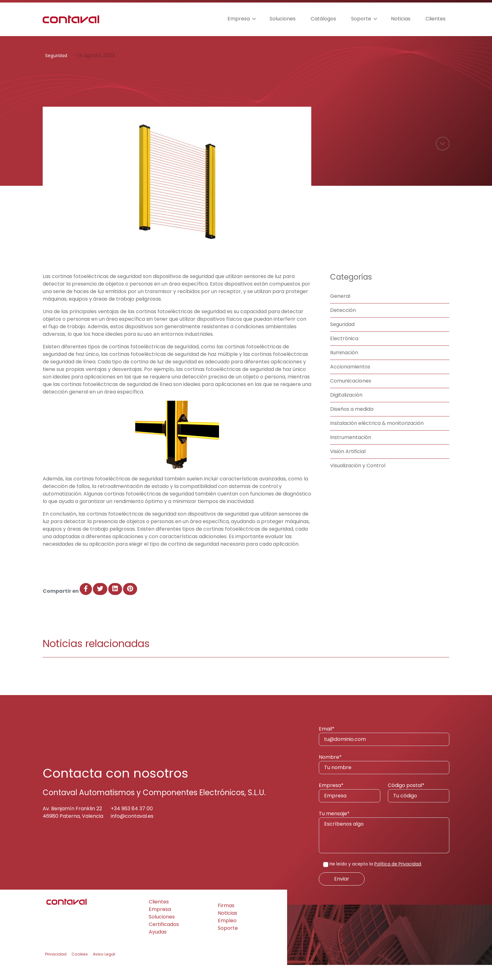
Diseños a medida (352, 424)
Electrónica (344, 353)
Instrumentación (351, 452)
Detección (343, 325)
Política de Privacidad (398, 879)
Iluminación (344, 368)
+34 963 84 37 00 (132, 824)
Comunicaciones (351, 396)
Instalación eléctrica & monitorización (377, 438)
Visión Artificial (348, 466)
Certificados (164, 939)
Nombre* (384, 779)
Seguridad (56, 56)
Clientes (436, 19)
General (340, 311)
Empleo (227, 936)
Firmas (226, 921)
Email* (384, 751)
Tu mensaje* (384, 847)
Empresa (239, 19)
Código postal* (419, 807)
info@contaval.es (132, 831)
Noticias (401, 19)
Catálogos (323, 19)
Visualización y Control (358, 481)
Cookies (80, 969)
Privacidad (56, 969)
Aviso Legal (104, 969)
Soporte (361, 19)
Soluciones (283, 19)
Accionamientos (350, 382)
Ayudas (158, 947)
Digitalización (346, 410)
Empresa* (350, 807)
